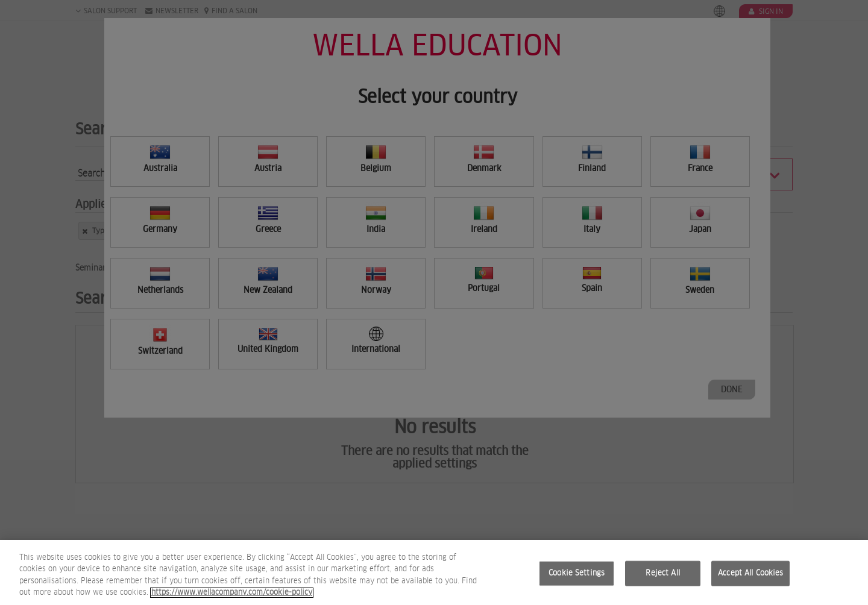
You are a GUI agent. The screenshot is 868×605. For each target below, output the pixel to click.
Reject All (662, 579)
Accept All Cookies (750, 579)
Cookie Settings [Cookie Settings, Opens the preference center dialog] (577, 579)
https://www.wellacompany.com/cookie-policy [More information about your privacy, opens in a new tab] (232, 599)
